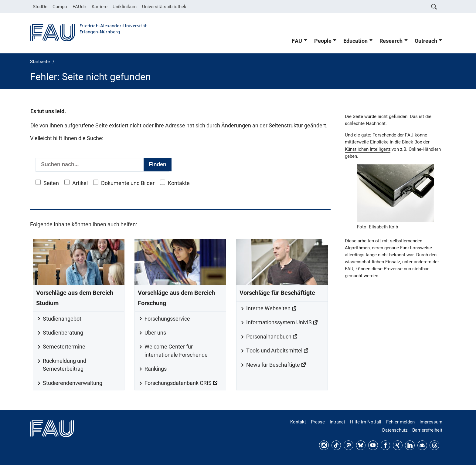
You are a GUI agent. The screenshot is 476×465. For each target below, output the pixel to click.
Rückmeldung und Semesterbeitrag (65, 365)
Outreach (426, 41)
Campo (60, 7)
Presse (318, 422)
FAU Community (422, 445)
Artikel (80, 183)
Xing (398, 445)
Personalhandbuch (269, 337)
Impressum (431, 422)
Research (391, 41)
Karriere (100, 7)
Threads (434, 445)
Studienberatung (63, 333)
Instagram (324, 445)
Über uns (155, 333)
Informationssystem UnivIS (279, 322)
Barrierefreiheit (427, 430)
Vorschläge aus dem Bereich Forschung (176, 298)
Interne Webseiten (268, 308)
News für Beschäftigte (273, 365)
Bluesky (361, 445)
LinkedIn (410, 445)
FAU (297, 41)
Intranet (337, 422)
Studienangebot (62, 319)
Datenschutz (395, 430)
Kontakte (179, 183)
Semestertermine (64, 347)
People (323, 41)
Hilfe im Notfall (366, 422)
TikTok (336, 445)
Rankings (156, 369)
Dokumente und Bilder (128, 183)
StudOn (40, 7)
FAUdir (79, 7)
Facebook (386, 445)
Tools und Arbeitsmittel (274, 351)
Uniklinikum (125, 7)
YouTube (373, 445)
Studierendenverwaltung (73, 383)
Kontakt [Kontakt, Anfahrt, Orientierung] (298, 422)
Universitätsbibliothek (164, 7)
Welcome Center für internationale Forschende (176, 351)
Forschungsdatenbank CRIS (178, 383)
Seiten (51, 183)
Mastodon (348, 445)
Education (355, 41)
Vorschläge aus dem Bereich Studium (75, 298)
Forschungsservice (167, 319)
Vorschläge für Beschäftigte (277, 293)
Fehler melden (400, 422)
